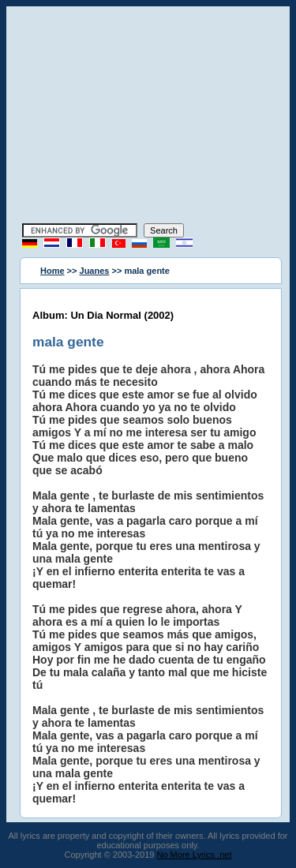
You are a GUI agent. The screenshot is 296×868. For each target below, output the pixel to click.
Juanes (95, 271)
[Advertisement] (148, 117)
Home (52, 271)
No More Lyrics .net (195, 855)
